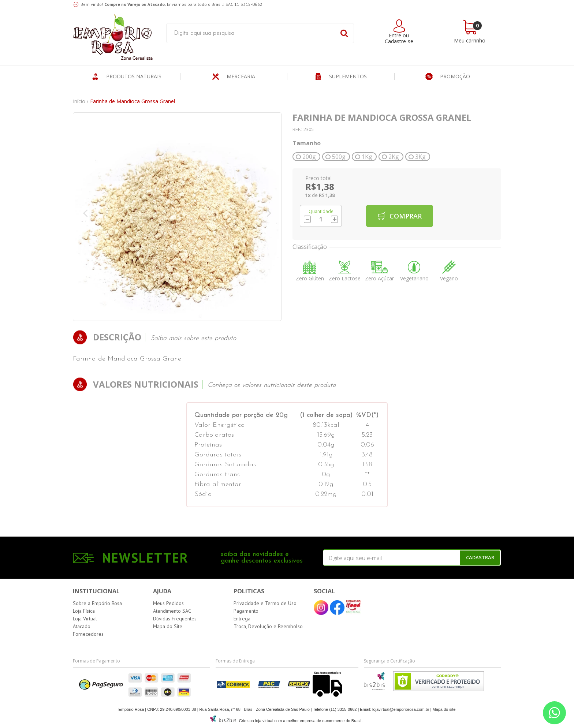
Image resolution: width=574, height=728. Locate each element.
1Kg (367, 157)
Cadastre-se (399, 41)
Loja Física (84, 611)
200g (309, 157)
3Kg (420, 157)
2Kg (394, 157)
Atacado (82, 626)
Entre (395, 35)
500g (339, 157)
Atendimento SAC (172, 611)
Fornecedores (88, 634)
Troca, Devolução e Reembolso (268, 626)
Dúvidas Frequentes (175, 619)
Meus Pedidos (168, 603)
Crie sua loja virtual (256, 721)
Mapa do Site (168, 626)
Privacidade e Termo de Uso (265, 603)
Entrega (242, 619)
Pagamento (246, 611)
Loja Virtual (85, 619)
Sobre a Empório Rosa (97, 603)
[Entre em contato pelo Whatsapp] (554, 713)
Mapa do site (444, 709)
